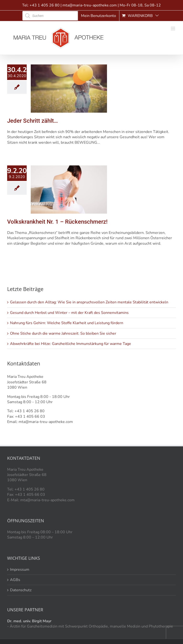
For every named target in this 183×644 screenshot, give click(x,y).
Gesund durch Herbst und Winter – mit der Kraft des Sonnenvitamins (69, 313)
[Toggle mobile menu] (173, 29)
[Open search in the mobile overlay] (50, 16)
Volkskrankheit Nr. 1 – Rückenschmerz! (57, 222)
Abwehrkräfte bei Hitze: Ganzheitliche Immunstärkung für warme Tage (71, 344)
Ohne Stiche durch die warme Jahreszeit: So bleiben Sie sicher (63, 333)
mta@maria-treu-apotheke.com (90, 5)
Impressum (20, 570)
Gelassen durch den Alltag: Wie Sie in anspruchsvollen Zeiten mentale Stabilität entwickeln (89, 302)
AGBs (15, 580)
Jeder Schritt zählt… (33, 121)
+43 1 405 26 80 (45, 5)
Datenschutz (21, 590)
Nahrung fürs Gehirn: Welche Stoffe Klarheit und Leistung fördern (67, 323)
